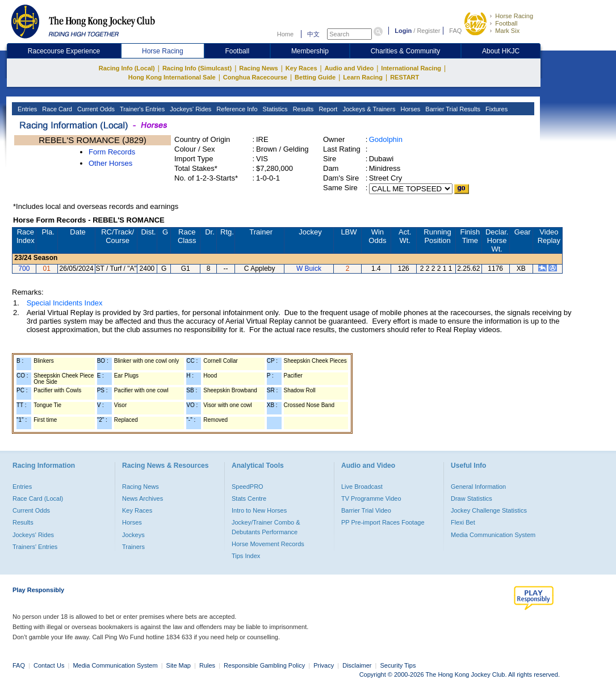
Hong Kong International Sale (172, 77)
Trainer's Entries (141, 109)
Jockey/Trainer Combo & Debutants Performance (266, 527)
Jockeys (133, 535)
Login (403, 31)
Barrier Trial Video (366, 510)
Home (285, 34)
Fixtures (496, 109)
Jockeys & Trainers (368, 109)
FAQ (455, 31)
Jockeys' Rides (190, 109)
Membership (310, 51)
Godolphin (386, 139)
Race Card (56, 109)
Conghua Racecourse (255, 77)
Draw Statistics (472, 498)
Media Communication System (493, 535)
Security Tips (398, 665)
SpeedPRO (248, 487)
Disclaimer (357, 665)
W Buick (309, 269)
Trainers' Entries (35, 547)
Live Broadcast (362, 487)
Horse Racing (514, 16)
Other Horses (110, 163)
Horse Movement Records (268, 544)
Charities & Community (406, 51)
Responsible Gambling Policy (264, 665)
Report (327, 109)
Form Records (112, 152)
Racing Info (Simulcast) (197, 68)
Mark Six (507, 31)
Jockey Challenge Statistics (489, 510)
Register (428, 31)
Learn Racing (363, 77)
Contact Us (49, 665)
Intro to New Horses (259, 510)
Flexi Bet (463, 522)
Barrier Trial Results (452, 109)
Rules (208, 665)
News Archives (143, 498)
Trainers (133, 547)
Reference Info (236, 109)
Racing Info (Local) (127, 68)
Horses (409, 109)
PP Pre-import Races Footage (383, 522)
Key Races (301, 68)
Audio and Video (349, 68)
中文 (313, 34)
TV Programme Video (371, 498)
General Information (478, 487)
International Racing (411, 68)
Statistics (275, 109)
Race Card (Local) (38, 498)
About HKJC (501, 51)
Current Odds (95, 109)
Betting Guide (315, 77)
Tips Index (246, 556)
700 (24, 269)
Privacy (324, 665)
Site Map (179, 665)
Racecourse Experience (64, 51)
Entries (26, 109)
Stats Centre (249, 498)
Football (506, 23)
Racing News (258, 68)
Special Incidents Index (65, 303)
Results (303, 109)
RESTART (405, 77)
